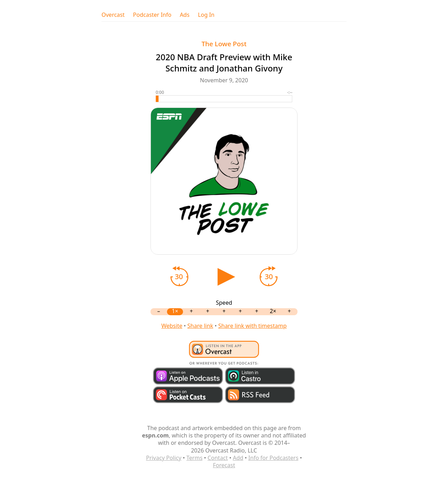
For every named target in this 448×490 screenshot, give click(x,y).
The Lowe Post (224, 44)
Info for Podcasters (273, 458)
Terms (195, 458)
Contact (218, 458)
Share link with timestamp (252, 326)
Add (238, 458)
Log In (206, 15)
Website (172, 326)
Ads (185, 15)
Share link (200, 326)
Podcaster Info (152, 15)
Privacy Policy (164, 458)
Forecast (224, 465)
